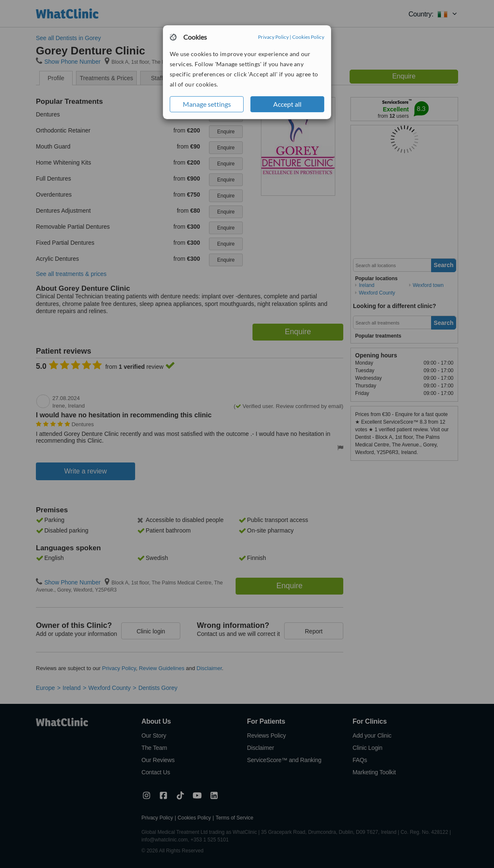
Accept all (287, 104)
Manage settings (207, 104)
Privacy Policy (273, 37)
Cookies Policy (308, 37)
